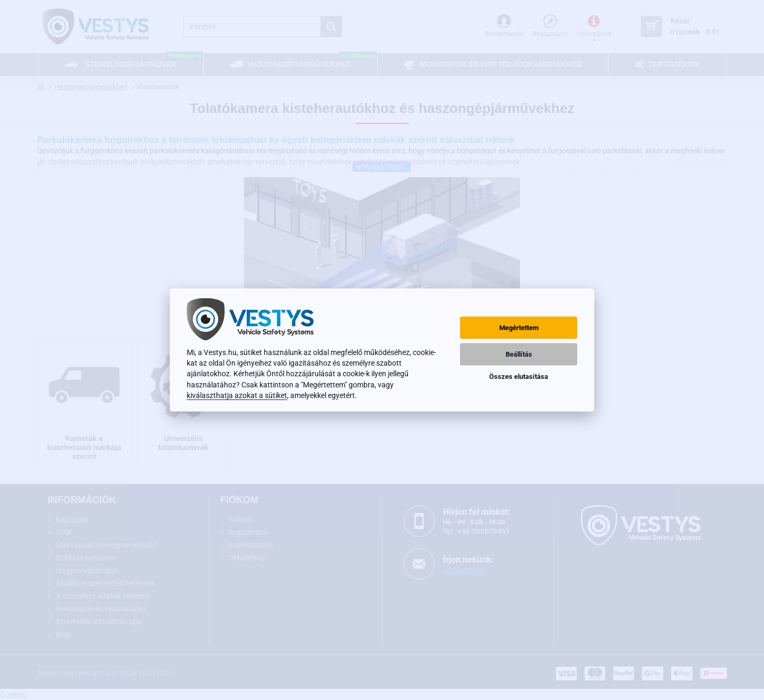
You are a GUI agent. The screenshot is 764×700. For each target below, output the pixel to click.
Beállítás (519, 354)
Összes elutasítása (519, 377)
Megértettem (519, 328)
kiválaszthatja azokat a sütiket (237, 395)
